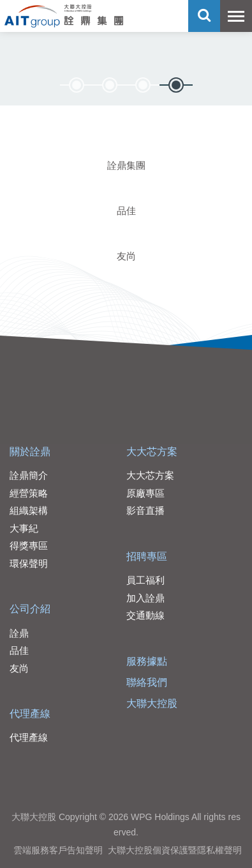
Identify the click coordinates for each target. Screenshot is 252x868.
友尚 (19, 668)
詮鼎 (19, 633)
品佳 (19, 650)
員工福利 (145, 580)
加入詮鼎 (145, 598)
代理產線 (30, 714)
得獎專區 (29, 546)
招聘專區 (147, 556)
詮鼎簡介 (29, 475)
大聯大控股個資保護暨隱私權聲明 (175, 850)
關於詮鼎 (30, 452)
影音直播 (145, 510)
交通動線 (145, 615)
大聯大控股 (152, 703)
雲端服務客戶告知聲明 (58, 850)
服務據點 (147, 661)
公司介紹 (30, 609)
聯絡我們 (147, 682)
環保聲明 (29, 563)
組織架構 (29, 510)
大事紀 (24, 528)
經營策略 (29, 493)
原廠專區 (145, 493)
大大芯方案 (152, 452)
